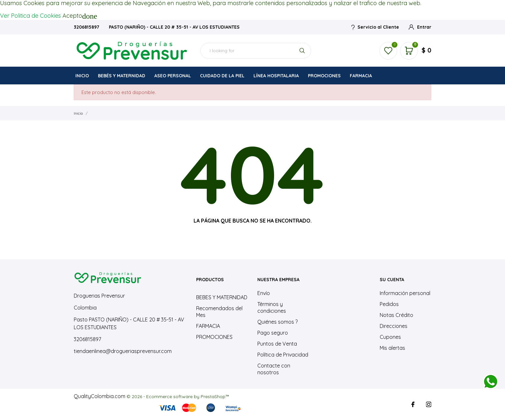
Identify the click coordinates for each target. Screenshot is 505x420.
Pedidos (389, 304)
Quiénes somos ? (277, 322)
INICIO (82, 76)
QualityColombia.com (100, 396)
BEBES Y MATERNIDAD (222, 297)
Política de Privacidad (283, 355)
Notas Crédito (396, 315)
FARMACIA (361, 76)
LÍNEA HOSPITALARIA (276, 76)
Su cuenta (392, 280)
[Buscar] (256, 51)
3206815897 (87, 27)
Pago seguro (273, 333)
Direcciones (394, 326)
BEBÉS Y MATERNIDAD (122, 76)
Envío (264, 293)
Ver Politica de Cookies (30, 16)
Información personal (405, 293)
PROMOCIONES (324, 76)
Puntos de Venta (277, 344)
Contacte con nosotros (274, 369)
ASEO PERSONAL (173, 74)
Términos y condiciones (272, 307)
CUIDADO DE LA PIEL (222, 76)
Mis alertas (392, 348)
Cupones (390, 337)
